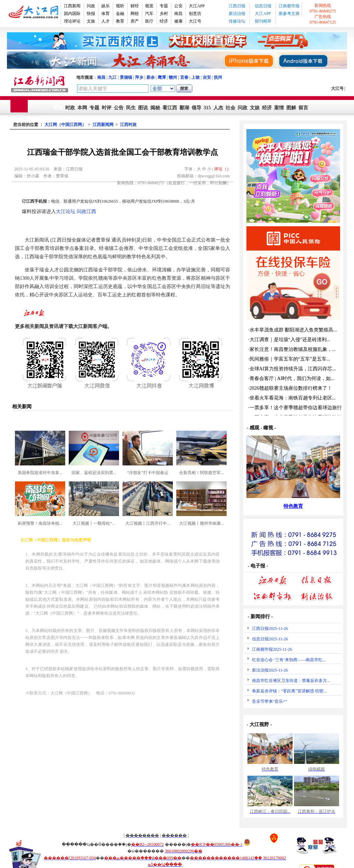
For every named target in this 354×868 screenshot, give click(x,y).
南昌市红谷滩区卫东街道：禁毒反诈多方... (291, 681)
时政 (70, 108)
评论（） (222, 169)
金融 (120, 14)
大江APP (197, 6)
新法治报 (237, 14)
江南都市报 (289, 6)
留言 (303, 108)
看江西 (170, 108)
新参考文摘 (289, 14)
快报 (91, 14)
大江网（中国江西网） (65, 125)
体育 (106, 14)
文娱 (255, 108)
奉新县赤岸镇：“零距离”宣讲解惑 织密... (289, 691)
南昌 (178, 14)
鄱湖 (184, 108)
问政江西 (86, 212)
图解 (291, 108)
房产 (135, 21)
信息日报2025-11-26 (270, 639)
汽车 (149, 14)
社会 (230, 108)
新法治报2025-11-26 (270, 670)
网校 (135, 14)
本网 (82, 108)
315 (207, 108)
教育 (120, 21)
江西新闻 (72, 6)
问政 (91, 6)
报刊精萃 (263, 21)
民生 (131, 108)
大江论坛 (66, 212)
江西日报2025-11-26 (270, 629)
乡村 (164, 14)
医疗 (149, 21)
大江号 (195, 21)
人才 (106, 21)
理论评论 (72, 21)
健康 (178, 21)
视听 (120, 6)
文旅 (91, 21)
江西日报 (237, 6)
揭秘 (155, 108)
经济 (164, 21)
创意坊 (195, 14)
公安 (178, 6)
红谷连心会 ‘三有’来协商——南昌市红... (289, 660)
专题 (164, 6)
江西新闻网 (103, 125)
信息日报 (263, 6)
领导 (196, 108)
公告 (119, 108)
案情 (279, 108)
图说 (143, 108)
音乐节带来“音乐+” (269, 701)
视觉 (149, 6)
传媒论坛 (237, 21)
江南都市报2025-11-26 (272, 649)
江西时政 (128, 125)
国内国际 (72, 14)
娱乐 (106, 6)
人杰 (218, 108)
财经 (135, 6)
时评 (107, 108)
